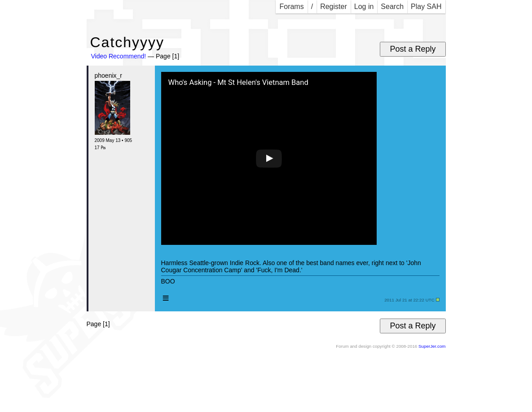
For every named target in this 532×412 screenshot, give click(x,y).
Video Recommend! (119, 56)
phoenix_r (109, 75)
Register (334, 7)
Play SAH (426, 7)
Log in (364, 7)
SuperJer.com (432, 346)
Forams (291, 7)
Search (392, 7)
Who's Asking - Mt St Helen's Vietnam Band (238, 83)
